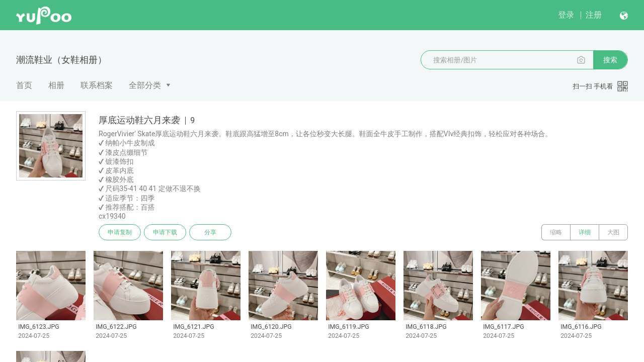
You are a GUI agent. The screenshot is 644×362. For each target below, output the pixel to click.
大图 (613, 232)
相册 (56, 85)
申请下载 (165, 232)
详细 (585, 232)
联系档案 (97, 85)
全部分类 (145, 85)
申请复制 (120, 232)
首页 (24, 85)
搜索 (610, 60)
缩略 (556, 232)
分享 (210, 232)
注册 (594, 15)
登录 (566, 15)
